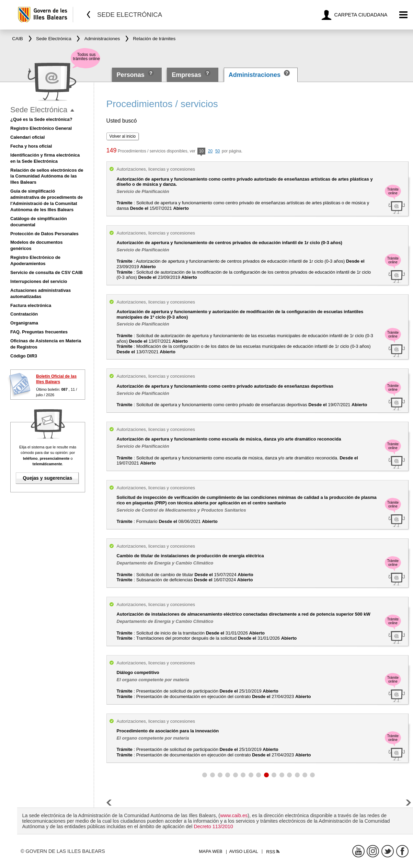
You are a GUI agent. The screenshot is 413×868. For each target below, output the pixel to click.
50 (217, 151)
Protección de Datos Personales (44, 234)
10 (201, 152)
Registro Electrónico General (41, 128)
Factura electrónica (31, 305)
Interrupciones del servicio (39, 281)
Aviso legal (244, 851)
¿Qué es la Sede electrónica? (41, 119)
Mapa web (211, 851)
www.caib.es (234, 815)
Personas (131, 75)
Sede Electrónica (39, 110)
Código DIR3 (24, 356)
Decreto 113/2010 (213, 826)
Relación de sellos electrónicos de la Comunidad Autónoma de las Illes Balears (47, 176)
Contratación (24, 314)
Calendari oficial (27, 137)
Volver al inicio (123, 136)
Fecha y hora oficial (31, 146)
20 (210, 151)
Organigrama (24, 323)
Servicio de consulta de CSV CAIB (47, 272)
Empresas (186, 75)
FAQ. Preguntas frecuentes (39, 332)
